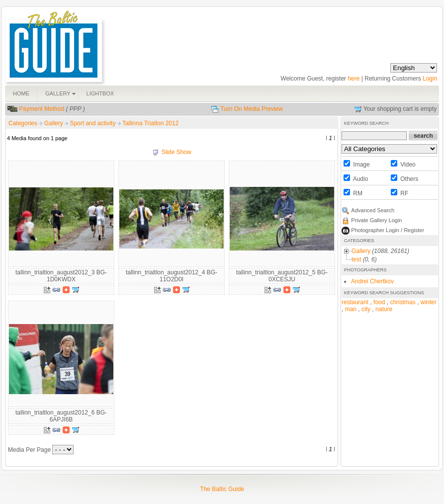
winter (429, 302)
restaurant (355, 302)
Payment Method (42, 109)
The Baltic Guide (222, 489)
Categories (23, 123)
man (351, 309)
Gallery (54, 123)
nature (384, 309)
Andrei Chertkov (372, 281)
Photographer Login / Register (388, 230)
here (354, 79)
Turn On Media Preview (252, 109)
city (366, 309)
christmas (402, 302)
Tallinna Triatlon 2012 (150, 123)
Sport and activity (93, 123)
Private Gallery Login (376, 220)
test (356, 259)
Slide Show (177, 152)
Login (430, 79)
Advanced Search (373, 210)
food (379, 302)
